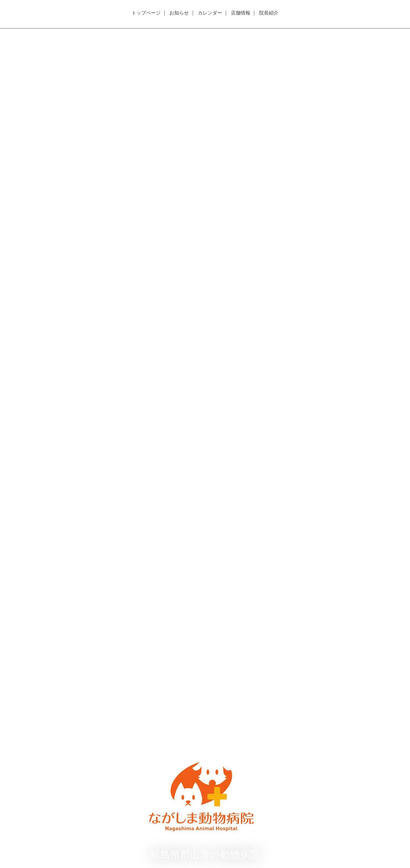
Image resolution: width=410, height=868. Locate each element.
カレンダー (210, 13)
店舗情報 (241, 13)
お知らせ (179, 13)
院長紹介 (269, 13)
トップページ (146, 13)
